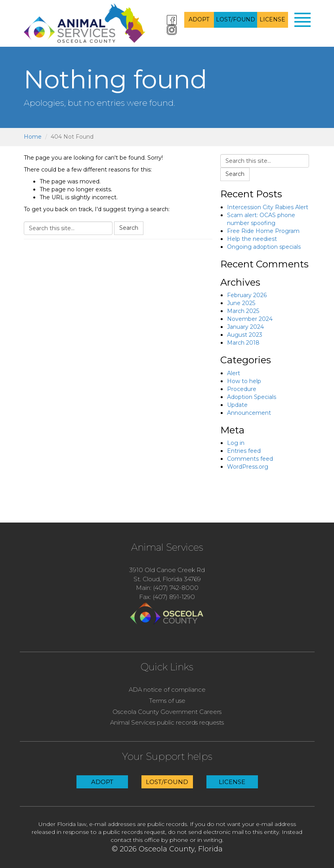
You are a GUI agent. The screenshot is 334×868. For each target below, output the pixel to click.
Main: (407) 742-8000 (167, 588)
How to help (244, 381)
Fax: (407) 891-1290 (167, 597)
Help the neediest (252, 239)
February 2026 (247, 295)
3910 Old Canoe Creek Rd (167, 570)
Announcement (249, 413)
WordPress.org (248, 467)
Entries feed (244, 451)
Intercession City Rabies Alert (268, 207)
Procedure (242, 389)
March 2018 (243, 343)
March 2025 (243, 311)
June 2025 (241, 303)
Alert (234, 373)
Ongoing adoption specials (264, 247)
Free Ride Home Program (263, 231)
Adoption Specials (252, 397)
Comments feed (250, 459)
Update (237, 405)
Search (129, 228)
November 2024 (250, 319)
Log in (236, 443)
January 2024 (245, 327)
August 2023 (245, 335)
